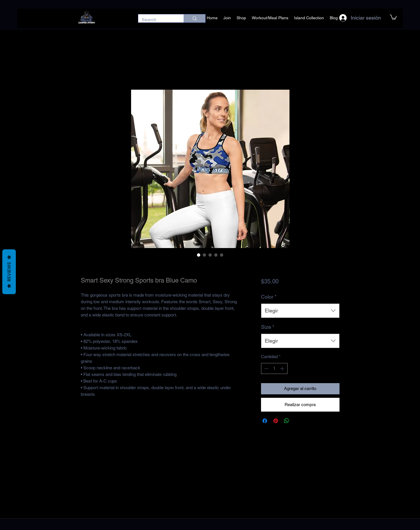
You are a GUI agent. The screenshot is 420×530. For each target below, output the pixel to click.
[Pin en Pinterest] (276, 421)
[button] (393, 17)
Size (268, 327)
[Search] (157, 20)
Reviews (9, 272)
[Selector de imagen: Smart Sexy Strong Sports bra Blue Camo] (199, 255)
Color (269, 297)
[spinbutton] (274, 369)
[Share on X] (298, 421)
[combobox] (300, 311)
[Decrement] (266, 369)
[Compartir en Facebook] (265, 421)
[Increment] (283, 369)
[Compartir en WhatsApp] (287, 421)
